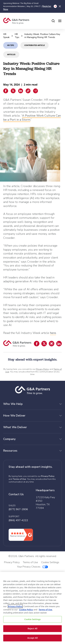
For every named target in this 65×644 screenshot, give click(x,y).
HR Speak (6, 36)
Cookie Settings (32, 619)
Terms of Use (19, 479)
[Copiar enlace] (28, 91)
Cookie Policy (26, 610)
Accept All (33, 638)
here (53, 333)
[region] (32, 608)
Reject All (33, 628)
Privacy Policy (43, 369)
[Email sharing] (35, 91)
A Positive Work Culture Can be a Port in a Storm (32, 118)
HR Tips (17, 36)
